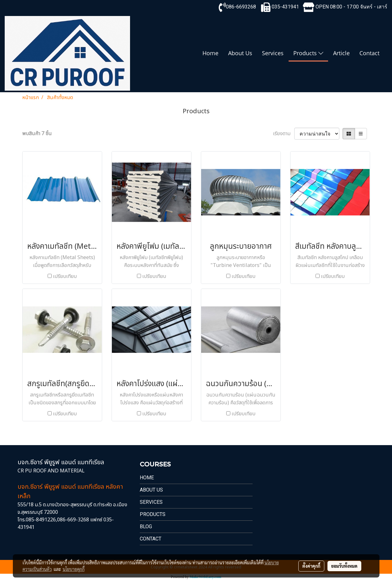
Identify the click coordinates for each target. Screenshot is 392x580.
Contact (369, 53)
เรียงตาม (284, 134)
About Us (240, 53)
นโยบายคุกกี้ (74, 569)
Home (210, 53)
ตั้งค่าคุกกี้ (311, 566)
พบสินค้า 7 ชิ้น (37, 134)
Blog (146, 527)
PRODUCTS (153, 514)
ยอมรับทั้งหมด (344, 566)
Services (273, 53)
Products (308, 53)
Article (341, 53)
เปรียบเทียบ (65, 276)
